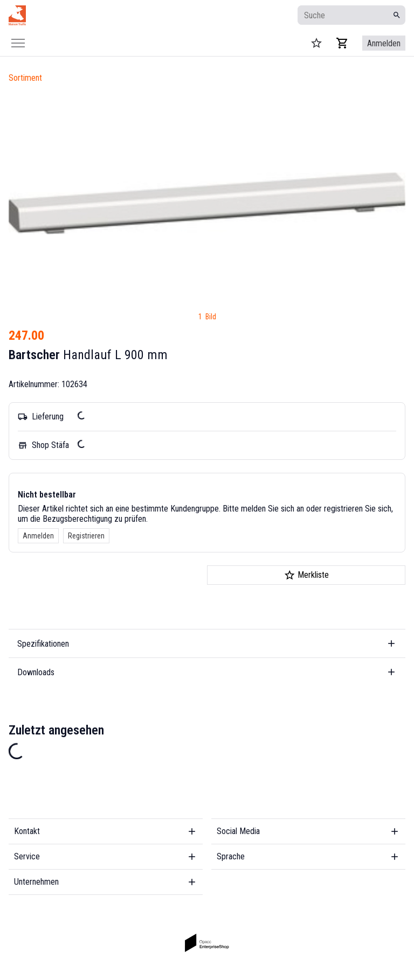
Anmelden (38, 536)
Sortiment (25, 78)
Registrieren (86, 536)
